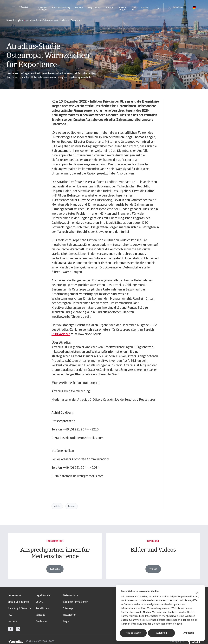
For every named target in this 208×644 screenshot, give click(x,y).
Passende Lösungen (42, 9)
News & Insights (123, 9)
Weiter (153, 575)
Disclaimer (42, 621)
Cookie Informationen (76, 602)
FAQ (10, 615)
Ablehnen (162, 633)
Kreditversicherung (61, 8)
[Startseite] (23, 7)
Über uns (134, 9)
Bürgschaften (94, 8)
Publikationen (61, 334)
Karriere (12, 621)
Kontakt (145, 8)
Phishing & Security (19, 609)
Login (66, 621)
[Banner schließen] (197, 593)
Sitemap (68, 609)
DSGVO (39, 602)
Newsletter (69, 615)
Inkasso (79, 8)
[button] (13, 7)
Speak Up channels (19, 602)
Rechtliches (42, 609)
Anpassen (189, 633)
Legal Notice (43, 596)
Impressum (14, 596)
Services (110, 8)
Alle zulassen (133, 633)
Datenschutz (71, 596)
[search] (157, 7)
